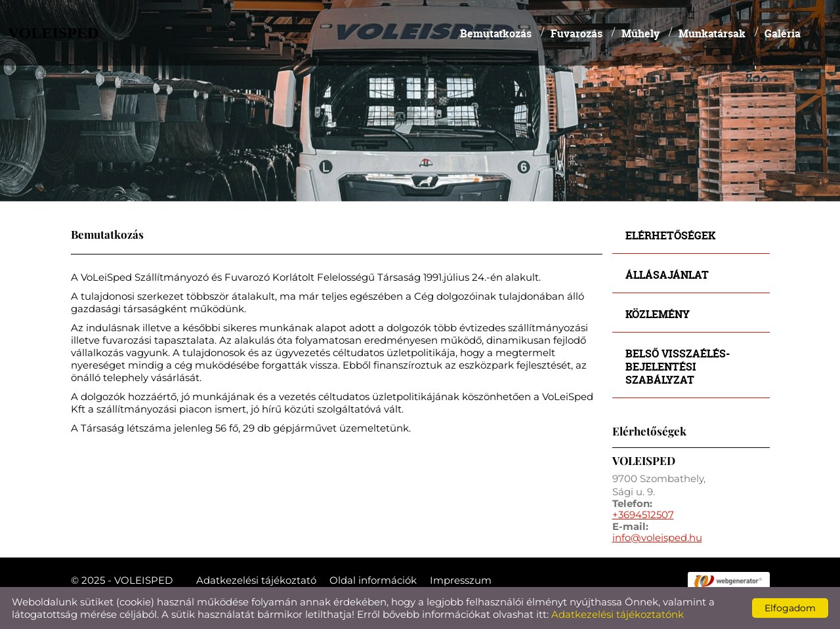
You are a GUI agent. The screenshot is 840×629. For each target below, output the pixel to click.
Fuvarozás (577, 33)
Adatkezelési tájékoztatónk (618, 614)
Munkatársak (712, 33)
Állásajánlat (667, 274)
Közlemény (658, 314)
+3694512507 (643, 515)
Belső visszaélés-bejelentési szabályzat (678, 366)
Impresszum (461, 580)
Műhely (640, 33)
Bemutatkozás (496, 33)
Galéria (783, 33)
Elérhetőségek (670, 235)
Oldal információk (373, 580)
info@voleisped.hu (657, 538)
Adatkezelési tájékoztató (256, 580)
